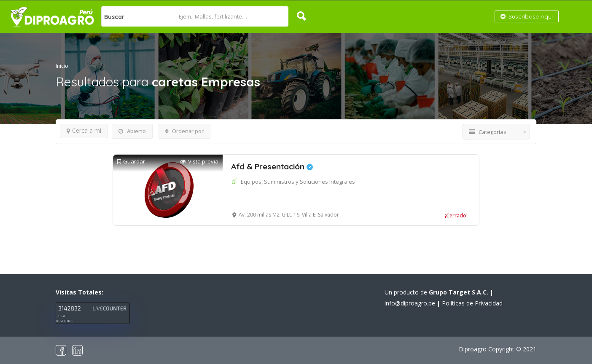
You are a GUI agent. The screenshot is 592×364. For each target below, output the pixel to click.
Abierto (132, 131)
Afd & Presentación (272, 166)
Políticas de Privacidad (472, 303)
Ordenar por (184, 131)
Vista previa (199, 162)
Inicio (62, 66)
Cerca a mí (84, 130)
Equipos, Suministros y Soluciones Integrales (298, 182)
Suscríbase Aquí (527, 16)
